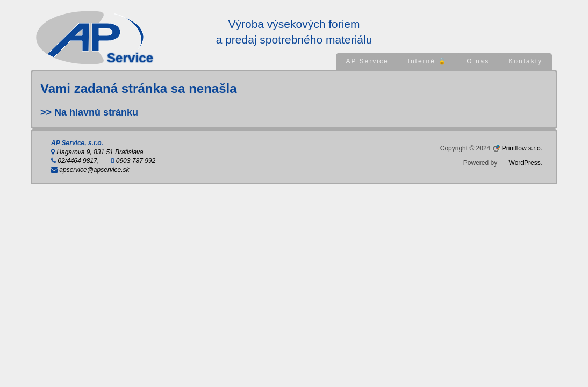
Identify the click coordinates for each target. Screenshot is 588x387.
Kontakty (525, 61)
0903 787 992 (133, 161)
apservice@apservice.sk (90, 170)
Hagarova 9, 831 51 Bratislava (97, 152)
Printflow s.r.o (521, 148)
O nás (478, 61)
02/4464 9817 (74, 161)
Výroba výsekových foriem (294, 24)
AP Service (367, 61)
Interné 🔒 (428, 61)
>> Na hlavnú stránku (89, 112)
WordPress (525, 163)
